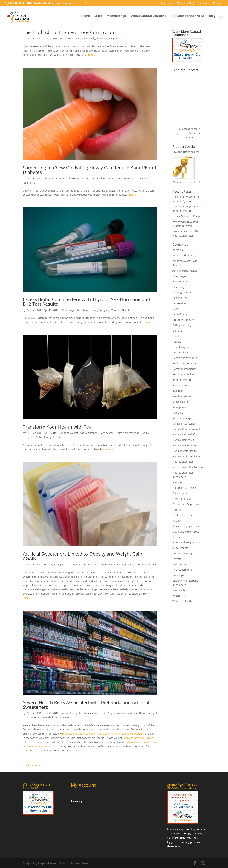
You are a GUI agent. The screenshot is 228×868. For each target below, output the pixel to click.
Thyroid (177, 559)
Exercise (177, 331)
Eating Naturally (86, 38)
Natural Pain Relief (184, 434)
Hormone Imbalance (184, 369)
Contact (218, 3)
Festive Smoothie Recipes (187, 216)
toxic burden (180, 564)
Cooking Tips (180, 298)
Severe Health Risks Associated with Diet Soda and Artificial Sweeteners (86, 705)
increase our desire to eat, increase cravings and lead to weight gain (103, 734)
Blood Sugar (67, 38)
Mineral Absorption (184, 418)
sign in (83, 801)
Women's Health (120, 310)
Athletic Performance (185, 271)
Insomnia (178, 391)
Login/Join (167, 3)
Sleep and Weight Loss (186, 532)
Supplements (180, 548)
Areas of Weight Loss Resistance (79, 178)
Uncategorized (181, 575)
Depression (179, 303)
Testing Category (99, 310)
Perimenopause (182, 493)
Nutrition (102, 38)
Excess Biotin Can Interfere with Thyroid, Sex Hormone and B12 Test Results (86, 302)
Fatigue (177, 342)
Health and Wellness (127, 433)
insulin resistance (145, 565)
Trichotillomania (182, 570)
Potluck (177, 510)
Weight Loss (116, 38)
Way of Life (179, 590)
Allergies (178, 250)
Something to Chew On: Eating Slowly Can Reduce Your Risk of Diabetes (90, 170)
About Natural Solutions (149, 18)
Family (176, 336)
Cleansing (178, 287)
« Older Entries (32, 765)
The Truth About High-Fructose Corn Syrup (68, 32)
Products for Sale (183, 515)
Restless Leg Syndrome (186, 526)
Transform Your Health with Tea (57, 427)
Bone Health (180, 282)
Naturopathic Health (185, 451)
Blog (212, 18)
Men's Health (180, 402)
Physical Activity (182, 499)
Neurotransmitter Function (188, 467)
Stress (176, 537)
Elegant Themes (48, 863)
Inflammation (180, 385)
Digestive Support (126, 178)
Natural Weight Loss (48, 437)
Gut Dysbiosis (125, 565)
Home (86, 18)
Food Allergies (181, 347)
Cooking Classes (182, 292)
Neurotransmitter (183, 462)
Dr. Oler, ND (34, 38)
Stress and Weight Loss (186, 542)
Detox (176, 309)
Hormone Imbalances (185, 374)
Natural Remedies (183, 440)
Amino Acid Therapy (184, 255)
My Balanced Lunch (184, 424)
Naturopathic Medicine (186, 456)
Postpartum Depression (186, 504)
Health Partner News (189, 18)
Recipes (177, 521)
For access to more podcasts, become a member (189, 133)
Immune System (182, 380)
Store (98, 18)
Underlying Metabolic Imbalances (49, 717)
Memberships (117, 18)
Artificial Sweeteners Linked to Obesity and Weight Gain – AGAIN (84, 556)
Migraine (178, 413)
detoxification (180, 314)
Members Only (186, 3)
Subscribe (204, 3)
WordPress (81, 863)
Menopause (179, 407)
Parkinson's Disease (184, 488)
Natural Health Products (187, 429)
